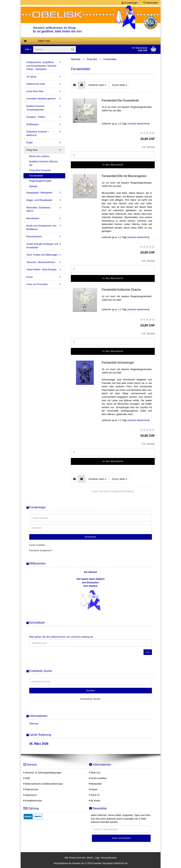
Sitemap (34, 724)
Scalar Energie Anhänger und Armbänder (42, 246)
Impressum (30, 795)
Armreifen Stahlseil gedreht (41, 99)
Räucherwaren (34, 236)
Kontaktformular (33, 801)
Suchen (90, 691)
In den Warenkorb (113, 165)
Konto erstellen (37, 545)
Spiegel (33, 186)
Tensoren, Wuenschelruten (41, 262)
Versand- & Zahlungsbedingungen (43, 773)
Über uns (44, 41)
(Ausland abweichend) (138, 124)
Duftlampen (33, 124)
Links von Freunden (37, 284)
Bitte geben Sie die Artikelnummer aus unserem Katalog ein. (62, 637)
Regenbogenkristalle (40, 181)
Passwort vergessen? (41, 550)
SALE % (94, 795)
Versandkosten (108, 858)
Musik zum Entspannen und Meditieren (41, 227)
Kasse (93, 789)
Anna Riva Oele (35, 91)
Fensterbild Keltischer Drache (121, 290)
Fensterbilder (36, 176)
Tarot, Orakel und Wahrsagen (42, 255)
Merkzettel (151, 3)
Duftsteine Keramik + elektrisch (38, 133)
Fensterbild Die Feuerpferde (120, 100)
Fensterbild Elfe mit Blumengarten (124, 176)
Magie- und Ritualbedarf (39, 200)
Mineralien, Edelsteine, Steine (39, 209)
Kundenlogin (130, 3)
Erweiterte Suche (90, 699)
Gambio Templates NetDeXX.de (110, 863)
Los (148, 652)
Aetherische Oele (36, 84)
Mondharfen (33, 218)
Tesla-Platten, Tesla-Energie (42, 269)
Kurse (30, 277)
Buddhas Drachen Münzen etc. (44, 163)
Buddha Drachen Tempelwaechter (36, 108)
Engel (30, 142)
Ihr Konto (95, 801)
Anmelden (90, 537)
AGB (27, 778)
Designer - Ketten (36, 117)
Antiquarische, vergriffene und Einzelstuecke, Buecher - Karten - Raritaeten (42, 66)
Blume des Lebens (39, 156)
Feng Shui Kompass (40, 170)
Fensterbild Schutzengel (118, 363)
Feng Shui (32, 150)
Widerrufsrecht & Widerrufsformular (43, 784)
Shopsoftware (61, 863)
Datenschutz (31, 789)
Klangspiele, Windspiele (39, 193)
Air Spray (31, 77)
